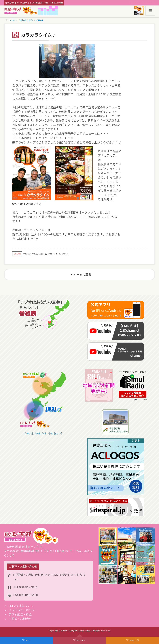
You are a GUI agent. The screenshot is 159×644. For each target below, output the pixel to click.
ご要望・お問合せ (20, 619)
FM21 (28, 640)
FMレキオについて (21, 606)
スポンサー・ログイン (143, 3)
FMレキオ (81, 640)
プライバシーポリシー (23, 610)
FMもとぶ (134, 640)
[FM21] (29, 433)
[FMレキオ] (41, 433)
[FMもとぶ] (56, 433)
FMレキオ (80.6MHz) (58, 254)
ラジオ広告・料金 (20, 614)
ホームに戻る (82, 274)
